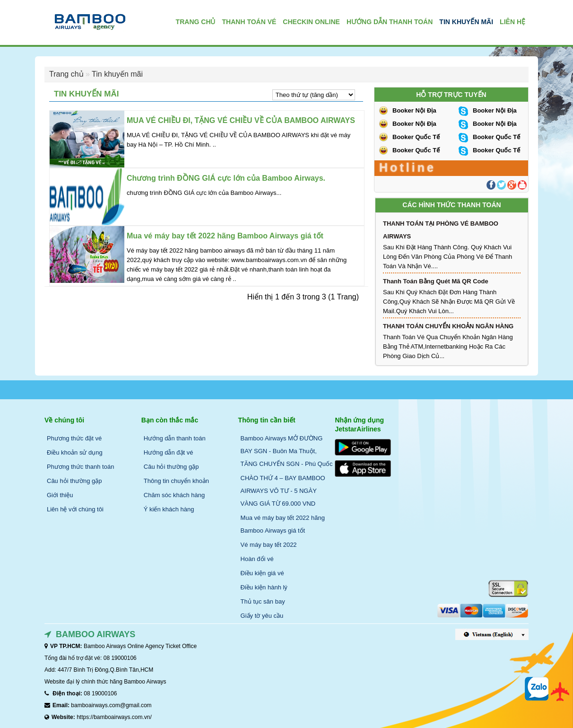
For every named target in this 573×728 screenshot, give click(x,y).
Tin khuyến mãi (117, 74)
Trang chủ (66, 74)
